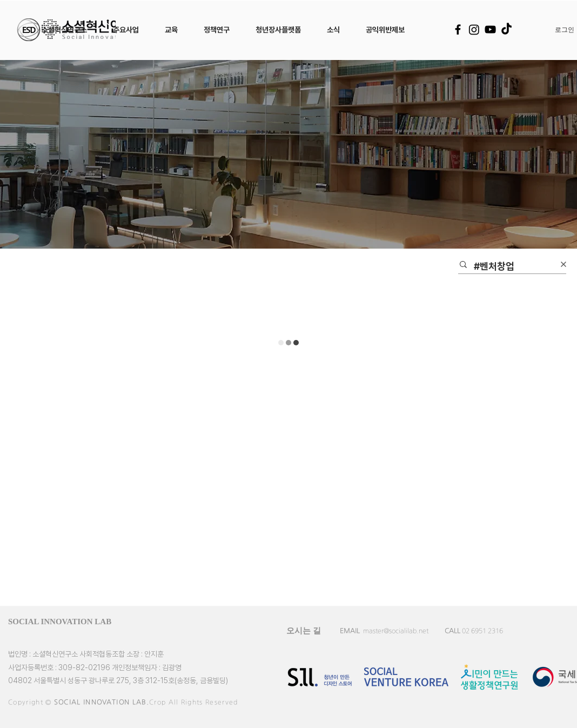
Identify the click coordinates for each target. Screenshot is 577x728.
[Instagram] (474, 29)
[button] (64, 30)
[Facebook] (458, 29)
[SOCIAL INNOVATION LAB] (76, 622)
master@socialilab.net (396, 631)
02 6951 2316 (482, 631)
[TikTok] (506, 29)
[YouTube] (490, 29)
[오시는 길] (304, 631)
